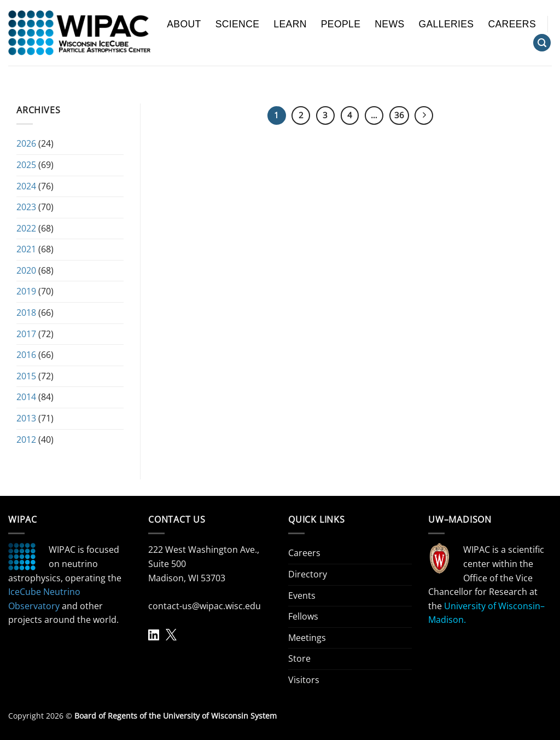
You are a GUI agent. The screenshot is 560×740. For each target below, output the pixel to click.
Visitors (304, 680)
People (341, 24)
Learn (290, 24)
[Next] (424, 115)
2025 (26, 165)
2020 (26, 270)
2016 (26, 355)
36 (399, 115)
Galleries (447, 24)
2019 (26, 291)
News (389, 24)
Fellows (303, 616)
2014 (26, 397)
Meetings (307, 638)
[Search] (542, 43)
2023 (26, 207)
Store (299, 658)
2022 (26, 228)
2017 (26, 334)
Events (302, 596)
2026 (26, 143)
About (184, 24)
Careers (512, 24)
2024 (26, 186)
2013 (26, 418)
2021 (26, 249)
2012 (26, 440)
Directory (308, 574)
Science (238, 24)
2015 (26, 376)
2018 (26, 313)
